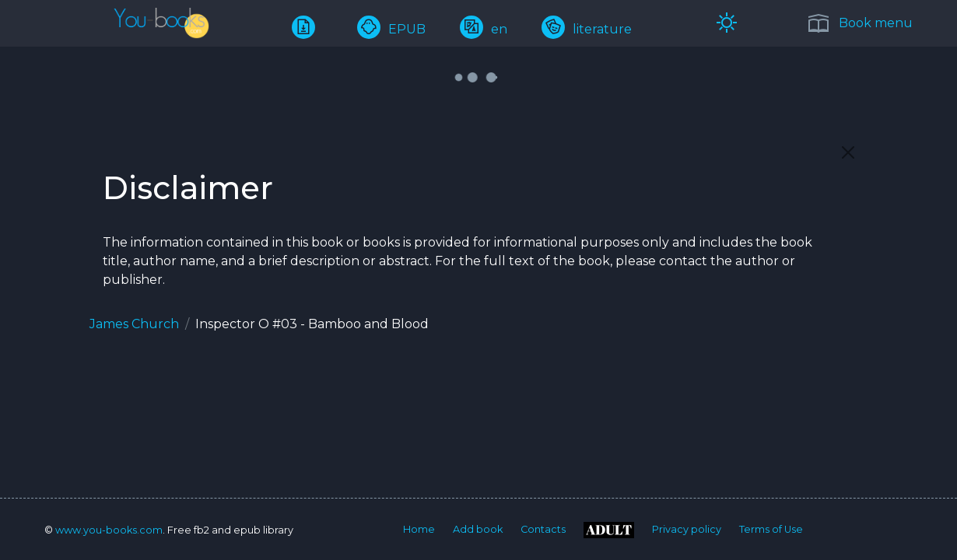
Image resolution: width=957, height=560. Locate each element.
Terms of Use (771, 529)
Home (419, 529)
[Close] (848, 152)
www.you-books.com (109, 530)
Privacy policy (687, 529)
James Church (134, 324)
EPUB (391, 29)
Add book (478, 529)
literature (587, 29)
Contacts (543, 529)
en (484, 29)
